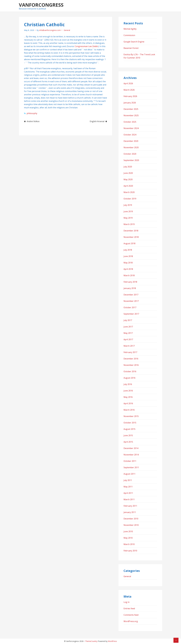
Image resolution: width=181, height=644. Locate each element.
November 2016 (131, 365)
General (67, 30)
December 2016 (131, 359)
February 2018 (130, 282)
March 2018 (129, 275)
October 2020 (130, 154)
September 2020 (131, 160)
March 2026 (129, 90)
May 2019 (128, 218)
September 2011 (131, 467)
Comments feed (131, 615)
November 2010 (131, 525)
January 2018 (130, 288)
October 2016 (130, 371)
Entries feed (129, 608)
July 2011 (128, 480)
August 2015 (129, 429)
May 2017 (128, 333)
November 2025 (131, 115)
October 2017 (130, 307)
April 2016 (128, 403)
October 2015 (130, 423)
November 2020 (131, 147)
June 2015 (128, 435)
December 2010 (131, 519)
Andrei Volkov (34, 121)
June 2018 (128, 256)
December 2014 (131, 448)
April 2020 (128, 186)
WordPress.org (131, 621)
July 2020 (128, 167)
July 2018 (128, 250)
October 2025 (130, 122)
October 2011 (130, 461)
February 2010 (130, 551)
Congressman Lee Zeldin (86, 46)
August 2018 (129, 243)
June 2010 (128, 531)
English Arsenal (97, 121)
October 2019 (130, 199)
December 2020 (131, 141)
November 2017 (131, 301)
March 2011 (129, 499)
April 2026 (128, 83)
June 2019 (128, 211)
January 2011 (130, 512)
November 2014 (131, 455)
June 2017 (128, 327)
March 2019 (129, 224)
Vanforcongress (41, 5)
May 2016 (128, 397)
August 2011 (129, 474)
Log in (127, 602)
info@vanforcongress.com (50, 30)
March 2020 (129, 192)
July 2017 (128, 320)
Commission (129, 35)
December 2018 (131, 231)
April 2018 (128, 269)
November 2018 (131, 237)
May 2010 (128, 538)
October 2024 (130, 135)
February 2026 (130, 96)
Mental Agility (130, 29)
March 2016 (129, 410)
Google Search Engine (134, 42)
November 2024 (131, 128)
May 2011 (128, 487)
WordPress (112, 641)
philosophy (32, 113)
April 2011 (128, 493)
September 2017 (131, 314)
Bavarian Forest (131, 48)
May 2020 (128, 179)
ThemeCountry (91, 641)
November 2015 (131, 416)
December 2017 (131, 295)
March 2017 (129, 346)
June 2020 (128, 173)
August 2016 (129, 378)
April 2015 (128, 442)
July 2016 (128, 384)
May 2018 (128, 263)
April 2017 (128, 339)
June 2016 (128, 391)
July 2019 (128, 205)
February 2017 (130, 352)
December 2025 (131, 109)
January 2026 (130, 103)
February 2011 (130, 506)
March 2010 (129, 544)
